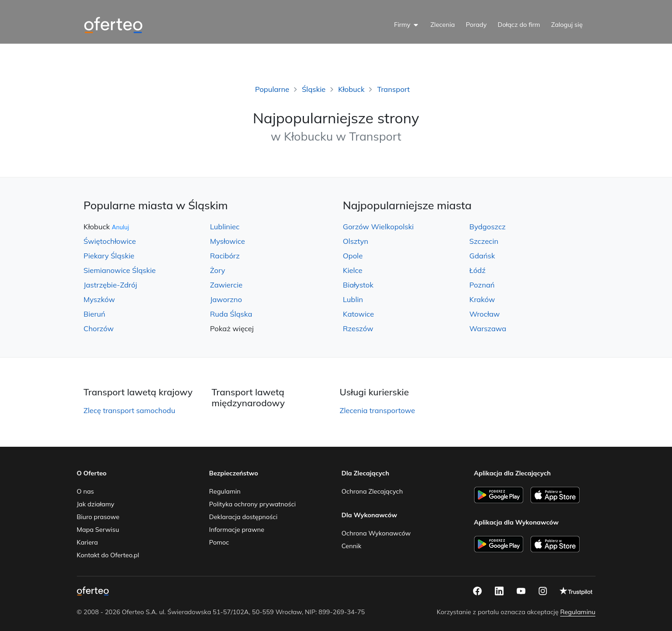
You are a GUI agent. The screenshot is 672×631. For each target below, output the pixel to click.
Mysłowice (228, 241)
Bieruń (95, 314)
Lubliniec (225, 227)
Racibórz (225, 256)
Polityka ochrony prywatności (253, 504)
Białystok (358, 285)
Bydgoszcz (488, 227)
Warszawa (488, 328)
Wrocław (485, 314)
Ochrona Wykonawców (376, 533)
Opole (353, 256)
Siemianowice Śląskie (120, 270)
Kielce (353, 270)
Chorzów (99, 328)
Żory (218, 270)
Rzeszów (358, 328)
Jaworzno (226, 299)
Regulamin (225, 491)
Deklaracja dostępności (243, 517)
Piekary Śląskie (109, 256)
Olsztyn (356, 241)
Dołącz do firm (519, 25)
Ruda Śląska (231, 314)
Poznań (482, 285)
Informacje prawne (237, 530)
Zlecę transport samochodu (130, 410)
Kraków (482, 299)
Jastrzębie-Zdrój (111, 285)
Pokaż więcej (232, 328)
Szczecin (484, 241)
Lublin (353, 299)
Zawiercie (226, 285)
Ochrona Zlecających (372, 491)
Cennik (352, 546)
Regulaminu (578, 612)
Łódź (478, 270)
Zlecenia (443, 25)
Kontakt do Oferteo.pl (108, 555)
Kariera (88, 542)
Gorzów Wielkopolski (379, 227)
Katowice (359, 314)
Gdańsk (482, 256)
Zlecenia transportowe (378, 410)
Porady (476, 25)
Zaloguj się (567, 25)
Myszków (99, 299)
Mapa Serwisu (98, 530)
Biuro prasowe (98, 517)
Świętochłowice (110, 241)
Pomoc (219, 542)
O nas (86, 491)
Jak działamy (96, 504)
